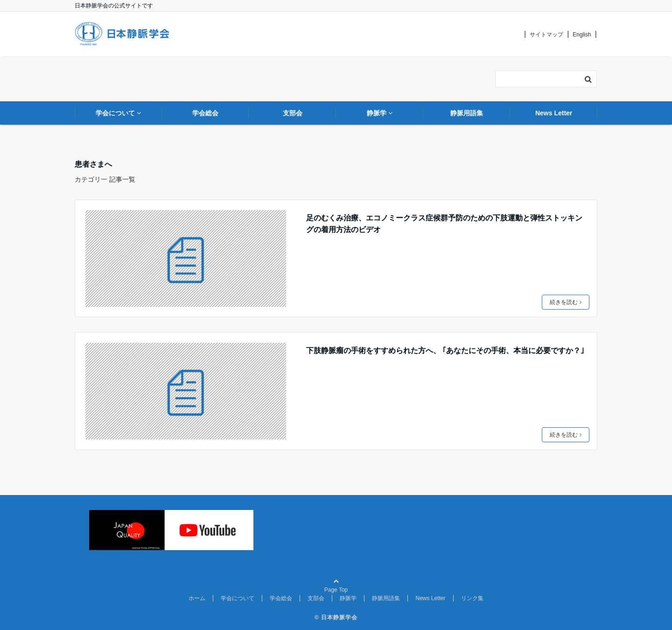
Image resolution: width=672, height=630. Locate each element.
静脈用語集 (386, 598)
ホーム (197, 598)
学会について (238, 598)
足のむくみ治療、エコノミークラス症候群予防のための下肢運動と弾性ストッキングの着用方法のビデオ (444, 224)
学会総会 (281, 598)
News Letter (430, 598)
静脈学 (348, 598)
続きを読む (566, 302)
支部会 (316, 598)
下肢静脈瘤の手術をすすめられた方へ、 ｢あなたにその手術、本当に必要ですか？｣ (445, 350)
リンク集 (472, 598)
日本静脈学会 (339, 617)
